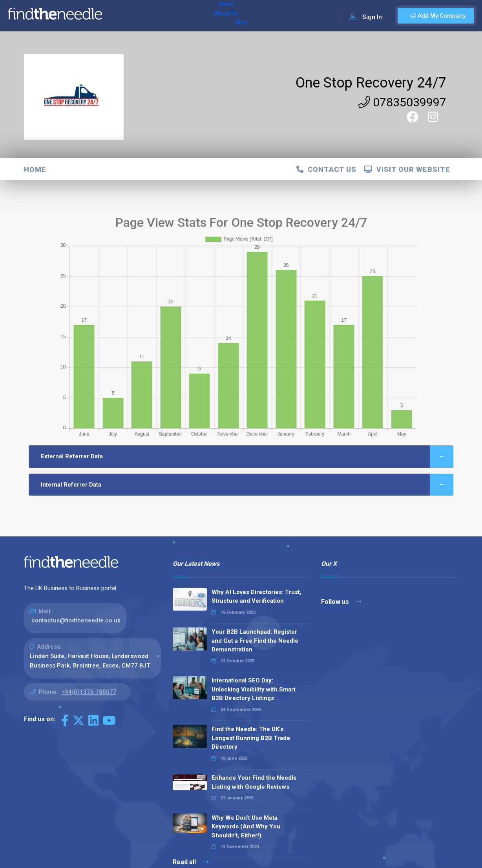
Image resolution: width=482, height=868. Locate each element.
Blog (176, 16)
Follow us (341, 602)
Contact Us (326, 169)
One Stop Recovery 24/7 (371, 83)
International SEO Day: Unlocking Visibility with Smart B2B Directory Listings (254, 689)
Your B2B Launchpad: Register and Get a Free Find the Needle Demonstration (255, 641)
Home (119, 16)
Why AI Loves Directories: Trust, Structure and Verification (257, 597)
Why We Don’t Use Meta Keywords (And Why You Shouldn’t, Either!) (246, 827)
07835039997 (402, 102)
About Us (149, 16)
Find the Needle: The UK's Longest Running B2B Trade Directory (251, 738)
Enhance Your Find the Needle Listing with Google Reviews (254, 782)
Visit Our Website (407, 169)
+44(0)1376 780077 (89, 692)
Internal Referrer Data (247, 485)
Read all (191, 862)
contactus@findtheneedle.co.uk (76, 620)
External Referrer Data (247, 457)
